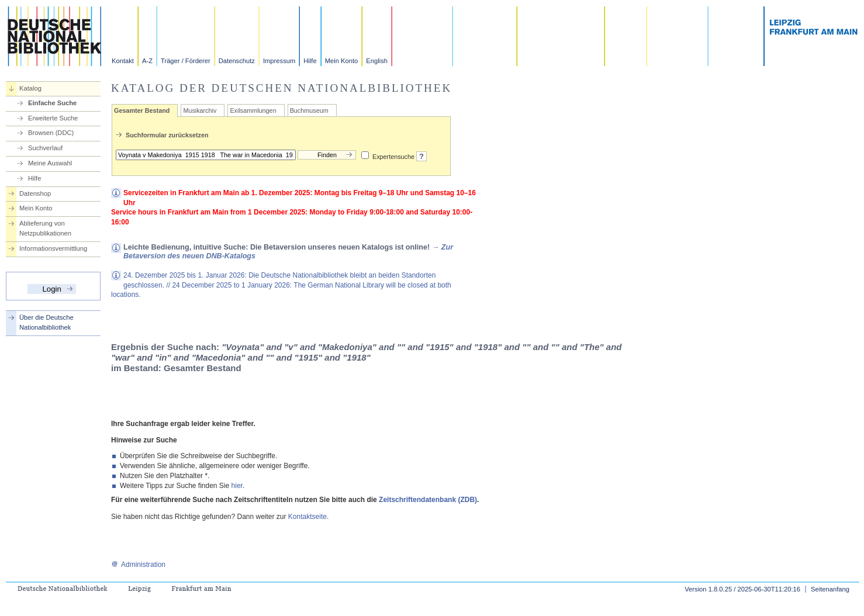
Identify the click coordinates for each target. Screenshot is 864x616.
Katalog (30, 88)
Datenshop (35, 193)
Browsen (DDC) (51, 133)
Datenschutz (237, 61)
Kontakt (123, 61)
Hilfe (310, 61)
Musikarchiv (200, 110)
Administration (138, 565)
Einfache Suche (52, 103)
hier (237, 486)
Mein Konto (342, 61)
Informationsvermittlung (53, 248)
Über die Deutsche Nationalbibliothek (46, 322)
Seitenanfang (830, 589)
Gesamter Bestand (142, 110)
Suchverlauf (45, 148)
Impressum (279, 61)
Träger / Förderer (186, 61)
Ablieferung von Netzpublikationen (45, 228)
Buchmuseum (309, 110)
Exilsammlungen (253, 110)
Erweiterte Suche (53, 118)
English (377, 61)
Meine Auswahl (50, 163)
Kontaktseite (307, 517)
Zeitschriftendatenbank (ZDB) (428, 500)
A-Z (147, 61)
